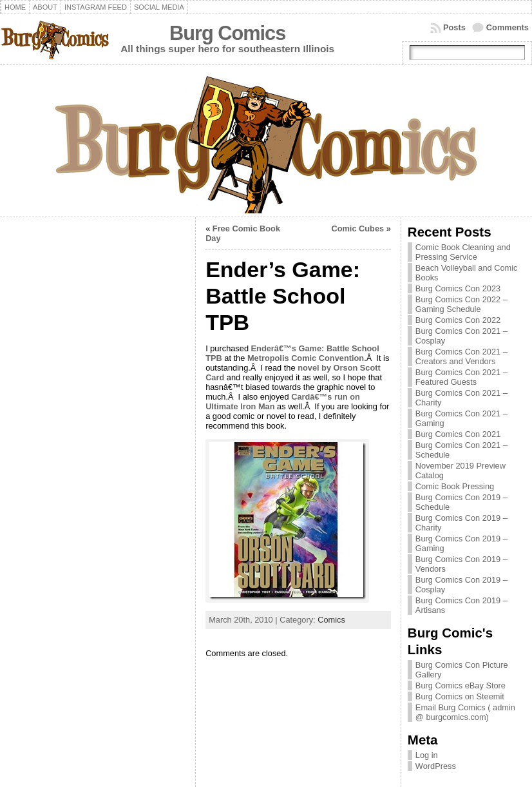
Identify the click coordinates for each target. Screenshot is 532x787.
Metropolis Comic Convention (306, 358)
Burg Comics (227, 33)
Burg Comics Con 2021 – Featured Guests (461, 377)
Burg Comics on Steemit (460, 696)
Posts (454, 27)
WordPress (436, 766)
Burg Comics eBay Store (461, 685)
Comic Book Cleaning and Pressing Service (463, 252)
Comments (508, 27)
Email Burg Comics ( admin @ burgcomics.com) (465, 712)
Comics (331, 620)
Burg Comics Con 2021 (458, 434)
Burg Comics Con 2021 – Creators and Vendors (461, 356)
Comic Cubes (357, 228)
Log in (427, 755)
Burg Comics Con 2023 (458, 288)
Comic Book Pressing (455, 486)
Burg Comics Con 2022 (458, 320)
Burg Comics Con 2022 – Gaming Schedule (461, 304)
